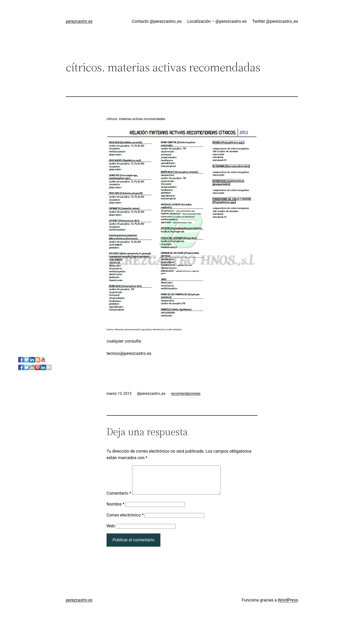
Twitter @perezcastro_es (275, 21)
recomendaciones (186, 394)
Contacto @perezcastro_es (157, 21)
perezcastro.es (79, 21)
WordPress (288, 606)
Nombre (115, 510)
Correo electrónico (125, 521)
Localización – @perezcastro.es (217, 21)
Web (111, 531)
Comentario (119, 499)
